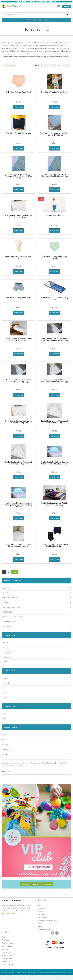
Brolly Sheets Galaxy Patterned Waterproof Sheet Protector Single (55, 340)
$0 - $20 (5, 643)
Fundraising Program (45, 930)
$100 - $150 (6, 657)
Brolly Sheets (6, 735)
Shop (67, 6)
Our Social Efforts (7, 955)
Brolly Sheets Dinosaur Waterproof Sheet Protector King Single (19, 422)
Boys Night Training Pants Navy (19, 133)
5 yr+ (4, 697)
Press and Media (7, 958)
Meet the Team (7, 946)
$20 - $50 (6, 648)
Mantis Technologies (39, 972)
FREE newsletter (7, 964)
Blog (3, 937)
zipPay (40, 927)
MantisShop (68, 972)
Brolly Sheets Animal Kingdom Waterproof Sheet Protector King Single (19, 176)
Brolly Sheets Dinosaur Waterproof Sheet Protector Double (19, 216)
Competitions (6, 961)
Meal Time (6, 588)
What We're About (8, 943)
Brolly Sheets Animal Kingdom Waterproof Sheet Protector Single (55, 175)
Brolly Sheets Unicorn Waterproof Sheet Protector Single (55, 422)
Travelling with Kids (9, 622)
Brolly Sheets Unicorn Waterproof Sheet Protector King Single (19, 463)
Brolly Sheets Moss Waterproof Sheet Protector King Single (55, 134)
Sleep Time (6, 602)
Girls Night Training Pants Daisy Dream (54, 257)
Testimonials (6, 952)
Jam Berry (5, 744)
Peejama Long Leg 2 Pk (54, 215)
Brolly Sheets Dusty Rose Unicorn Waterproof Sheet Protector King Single (19, 505)
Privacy (41, 911)
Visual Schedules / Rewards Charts (13, 617)
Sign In (46, 977)
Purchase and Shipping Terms (48, 920)
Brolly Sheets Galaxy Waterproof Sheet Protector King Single (19, 381)
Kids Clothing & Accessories (11, 607)
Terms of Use (43, 917)
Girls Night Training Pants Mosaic (54, 92)
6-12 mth (5, 683)
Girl (4, 719)
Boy (4, 714)
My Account (27, 977)
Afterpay (41, 924)
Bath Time (6, 626)
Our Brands (5, 949)
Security (41, 914)
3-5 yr (4, 693)
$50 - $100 (6, 652)
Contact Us (42, 908)
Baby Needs (6, 593)
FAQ (40, 905)
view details (19, 107)
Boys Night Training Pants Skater (19, 298)
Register (37, 977)
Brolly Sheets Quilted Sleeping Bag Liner (54, 298)
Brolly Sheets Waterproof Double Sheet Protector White (19, 340)
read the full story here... (10, 913)
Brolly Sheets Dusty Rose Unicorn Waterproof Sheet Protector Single (55, 463)
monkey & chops (7, 749)
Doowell (4, 740)
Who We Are (6, 940)
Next (15, 572)
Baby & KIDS (11, 65)
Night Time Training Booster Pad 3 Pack (19, 257)
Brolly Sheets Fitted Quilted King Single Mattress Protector (19, 545)
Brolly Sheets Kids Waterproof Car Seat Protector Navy (55, 545)
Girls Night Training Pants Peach (19, 92)
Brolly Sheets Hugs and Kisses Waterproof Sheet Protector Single (55, 381)
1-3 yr (4, 688)
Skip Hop (4, 754)
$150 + (5, 662)
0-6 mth (5, 678)
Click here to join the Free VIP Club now (37, 884)
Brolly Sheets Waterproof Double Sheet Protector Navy (54, 504)
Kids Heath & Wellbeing (10, 598)
